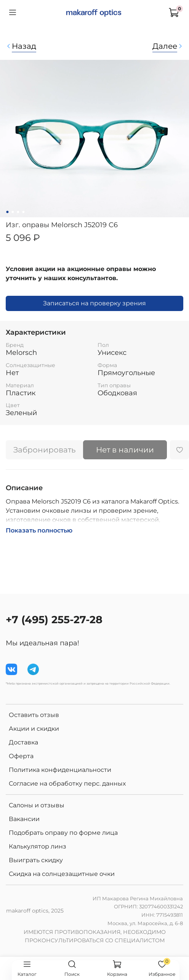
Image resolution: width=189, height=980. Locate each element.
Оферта (21, 756)
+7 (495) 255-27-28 (54, 620)
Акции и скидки (34, 729)
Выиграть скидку (36, 860)
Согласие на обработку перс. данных (67, 784)
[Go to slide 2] (13, 212)
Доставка (23, 742)
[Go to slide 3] (18, 212)
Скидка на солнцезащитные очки (62, 874)
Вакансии (24, 819)
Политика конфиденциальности (60, 770)
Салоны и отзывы (37, 805)
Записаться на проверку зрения (94, 303)
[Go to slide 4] (23, 212)
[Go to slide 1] (7, 212)
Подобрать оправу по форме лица (63, 833)
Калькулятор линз (38, 846)
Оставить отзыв (34, 715)
